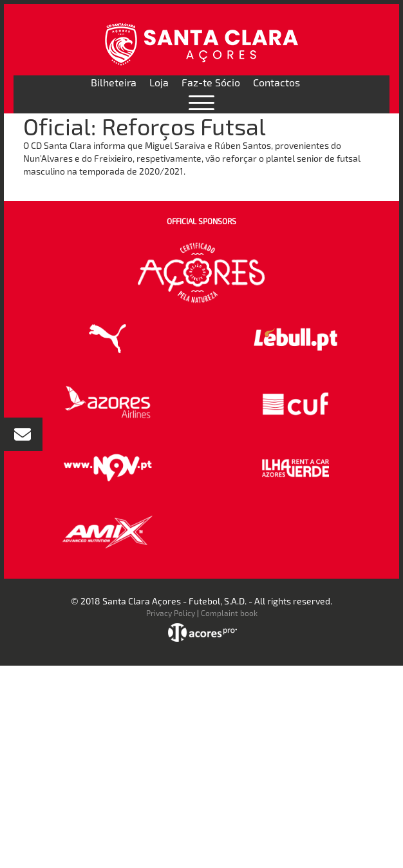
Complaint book (229, 613)
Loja (159, 82)
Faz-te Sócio (211, 82)
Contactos (276, 82)
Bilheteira (114, 82)
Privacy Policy (171, 613)
